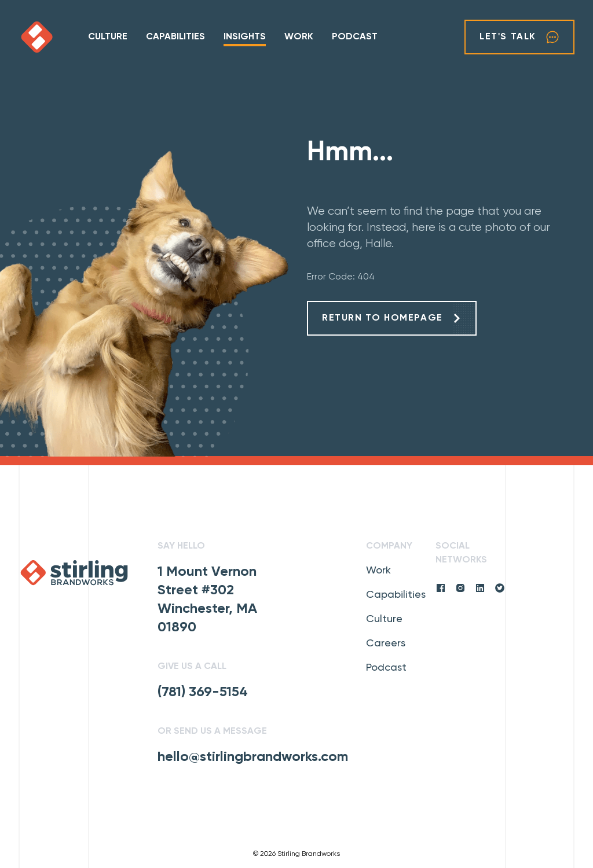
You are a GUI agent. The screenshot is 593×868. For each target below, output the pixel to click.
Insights (245, 37)
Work (299, 37)
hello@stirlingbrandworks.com (253, 757)
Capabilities (175, 37)
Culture (108, 37)
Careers (386, 643)
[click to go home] (53, 37)
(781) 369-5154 (203, 692)
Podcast (355, 37)
